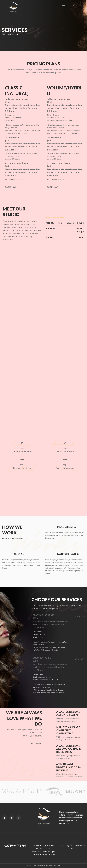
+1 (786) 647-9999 (15, 845)
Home (5, 35)
